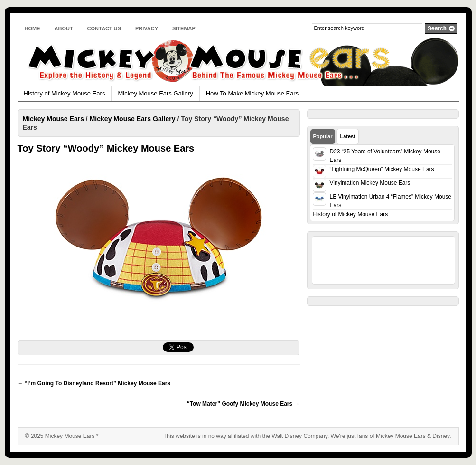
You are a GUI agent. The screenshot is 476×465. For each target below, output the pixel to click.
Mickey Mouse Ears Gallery (155, 93)
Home (33, 28)
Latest (347, 136)
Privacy (147, 28)
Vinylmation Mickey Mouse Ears (370, 183)
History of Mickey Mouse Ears (65, 93)
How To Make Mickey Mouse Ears (252, 93)
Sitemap (184, 28)
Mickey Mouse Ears (53, 119)
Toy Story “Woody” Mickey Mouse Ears (106, 148)
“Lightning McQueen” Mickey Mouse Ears (382, 169)
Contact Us (104, 28)
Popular (323, 136)
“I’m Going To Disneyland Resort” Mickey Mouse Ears (94, 383)
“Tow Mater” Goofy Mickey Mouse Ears (243, 404)
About (64, 28)
